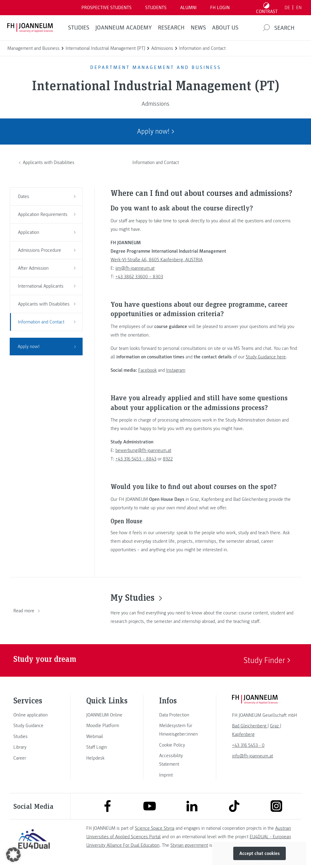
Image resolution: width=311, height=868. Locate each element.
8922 (168, 459)
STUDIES (79, 28)
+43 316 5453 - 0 (248, 745)
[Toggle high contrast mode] (267, 8)
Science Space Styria (155, 828)
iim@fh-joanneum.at (135, 268)
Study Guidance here (266, 357)
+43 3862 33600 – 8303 (139, 277)
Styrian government (189, 845)
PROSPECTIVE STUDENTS (106, 8)
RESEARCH (171, 28)
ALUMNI (188, 8)
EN (299, 8)
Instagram (176, 370)
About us (225, 28)
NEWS (198, 28)
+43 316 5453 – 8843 (136, 459)
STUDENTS (156, 8)
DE (287, 8)
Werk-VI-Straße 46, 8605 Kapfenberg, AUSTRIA (157, 260)
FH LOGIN (220, 8)
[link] (34, 715)
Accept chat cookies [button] (260, 853)
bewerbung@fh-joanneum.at (143, 450)
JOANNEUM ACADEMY (124, 28)
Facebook (147, 370)
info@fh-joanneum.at (253, 756)
